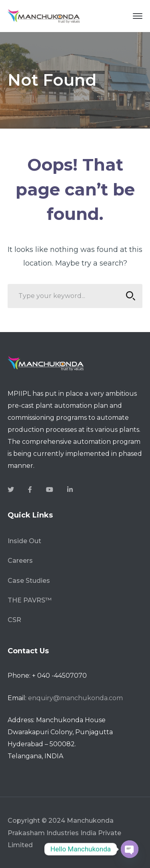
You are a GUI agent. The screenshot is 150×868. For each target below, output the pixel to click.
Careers (20, 561)
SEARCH (128, 296)
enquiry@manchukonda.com (75, 698)
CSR (14, 620)
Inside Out (24, 541)
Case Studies (29, 581)
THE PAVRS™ (30, 600)
